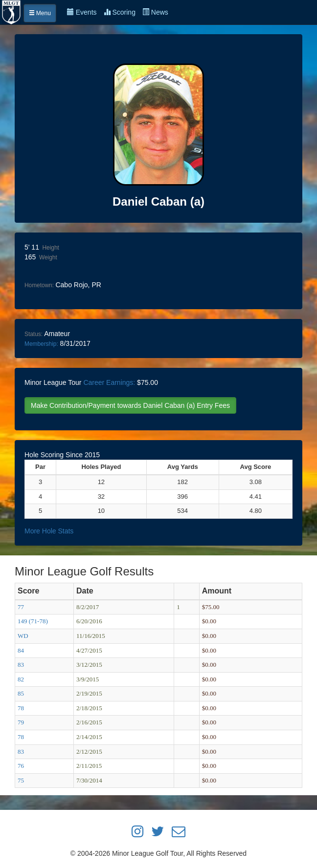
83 (21, 665)
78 (21, 708)
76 (21, 766)
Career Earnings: (109, 382)
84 (21, 650)
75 (21, 780)
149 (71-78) (33, 621)
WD (23, 636)
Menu (40, 13)
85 (21, 693)
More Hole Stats (49, 531)
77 (21, 607)
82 (21, 679)
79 (21, 722)
